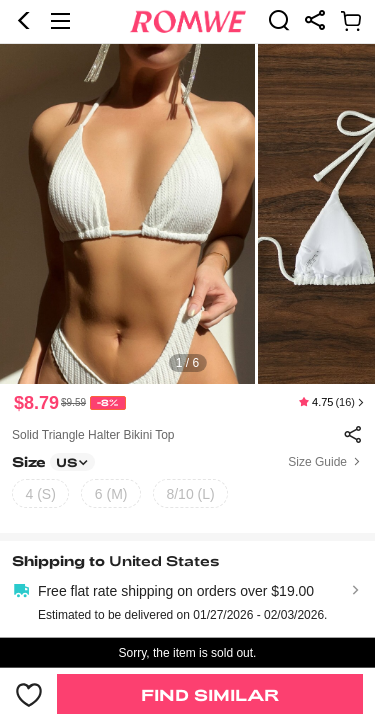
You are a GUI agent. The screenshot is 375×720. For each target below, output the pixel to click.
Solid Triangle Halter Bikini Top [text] (93, 435)
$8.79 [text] (36, 403)
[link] (279, 20)
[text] (187, 214)
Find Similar (210, 694)
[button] (24, 21)
